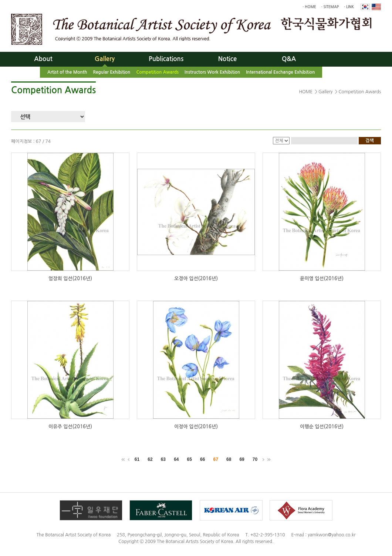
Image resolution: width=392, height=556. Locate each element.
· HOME (310, 7)
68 (229, 459)
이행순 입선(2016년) (322, 427)
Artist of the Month (67, 72)
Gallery (105, 59)
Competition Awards (157, 72)
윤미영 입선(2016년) (322, 279)
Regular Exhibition (111, 72)
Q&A (289, 59)
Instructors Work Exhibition (212, 72)
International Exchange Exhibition (280, 72)
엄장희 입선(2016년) (70, 279)
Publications (166, 59)
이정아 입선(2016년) (196, 427)
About (43, 59)
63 (163, 459)
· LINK (349, 7)
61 (137, 459)
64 (176, 459)
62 (150, 459)
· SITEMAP (330, 7)
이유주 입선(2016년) (70, 427)
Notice (227, 59)
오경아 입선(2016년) (196, 279)
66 (202, 459)
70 (255, 459)
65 (190, 459)
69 (242, 459)
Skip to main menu (0, 0)
